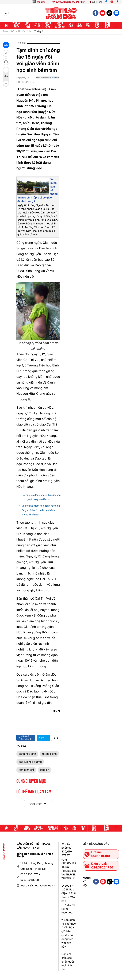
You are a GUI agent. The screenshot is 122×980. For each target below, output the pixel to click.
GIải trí (88, 25)
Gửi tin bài (95, 2)
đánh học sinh (27, 754)
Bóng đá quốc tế (60, 25)
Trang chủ (8, 32)
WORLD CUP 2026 (16, 25)
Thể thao (38, 25)
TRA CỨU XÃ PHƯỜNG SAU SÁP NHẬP (68, 2)
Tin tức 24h (28, 25)
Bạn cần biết (107, 25)
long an (45, 770)
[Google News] (48, 81)
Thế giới (39, 32)
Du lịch (79, 25)
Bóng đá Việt (48, 25)
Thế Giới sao (97, 25)
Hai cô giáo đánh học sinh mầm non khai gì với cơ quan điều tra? (41, 497)
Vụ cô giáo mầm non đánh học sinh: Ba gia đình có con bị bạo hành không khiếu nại (41, 510)
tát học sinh (49, 754)
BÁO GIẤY (41, 2)
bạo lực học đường (30, 762)
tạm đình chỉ (26, 770)
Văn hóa (71, 25)
